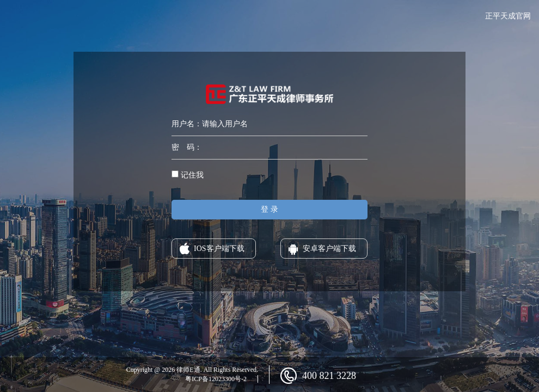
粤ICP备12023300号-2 (216, 379)
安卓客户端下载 (329, 249)
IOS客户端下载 (219, 249)
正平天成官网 (508, 16)
